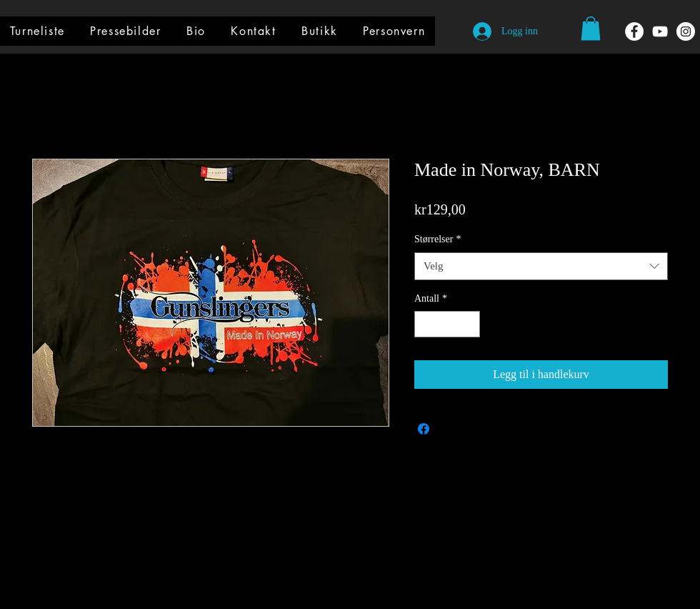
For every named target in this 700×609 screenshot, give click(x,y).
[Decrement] (425, 324)
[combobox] (541, 266)
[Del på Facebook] (424, 429)
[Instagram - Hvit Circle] (686, 31)
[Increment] (469, 324)
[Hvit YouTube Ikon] (660, 31)
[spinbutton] (447, 324)
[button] (591, 28)
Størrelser (437, 239)
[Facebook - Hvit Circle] (634, 31)
